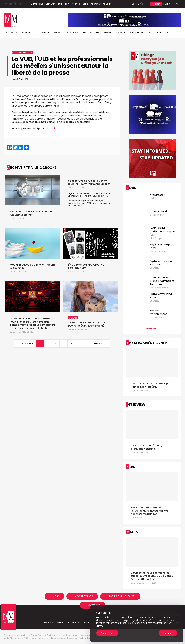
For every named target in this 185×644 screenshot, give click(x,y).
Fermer (168, 633)
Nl (177, 4)
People (107, 33)
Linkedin (11, 4)
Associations (91, 33)
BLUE (169, 33)
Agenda (76, 4)
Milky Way (51, 4)
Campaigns (37, 4)
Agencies (11, 33)
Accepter (107, 633)
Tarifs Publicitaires (122, 596)
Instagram (21, 4)
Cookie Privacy (38, 635)
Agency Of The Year (101, 4)
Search (135, 4)
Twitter (15, 4)
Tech (158, 33)
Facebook (6, 4)
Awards (121, 33)
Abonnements (84, 596)
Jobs (85, 4)
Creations (72, 33)
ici (53, 128)
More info (152, 328)
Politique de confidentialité (16, 635)
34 (87, 344)
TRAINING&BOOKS (140, 33)
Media (57, 33)
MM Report (64, 4)
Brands (26, 33)
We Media (55, 116)
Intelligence (42, 33)
